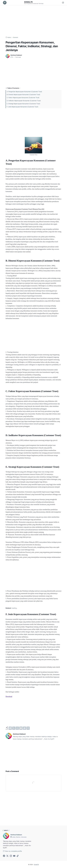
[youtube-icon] (14, 856)
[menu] (5, 3)
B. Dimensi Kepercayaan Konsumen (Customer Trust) (23, 95)
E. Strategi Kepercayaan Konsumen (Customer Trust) (23, 104)
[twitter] (14, 728)
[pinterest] (25, 728)
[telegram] (21, 728)
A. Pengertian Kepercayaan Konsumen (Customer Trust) (24, 92)
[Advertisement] (33, 21)
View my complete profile (12, 851)
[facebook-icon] (4, 856)
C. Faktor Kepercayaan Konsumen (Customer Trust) (23, 98)
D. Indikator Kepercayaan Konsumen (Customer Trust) (24, 101)
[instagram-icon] (11, 856)
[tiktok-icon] (18, 856)
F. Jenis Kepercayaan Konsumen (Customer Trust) (22, 107)
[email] (28, 728)
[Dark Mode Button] (63, 3)
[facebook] (10, 728)
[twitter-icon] (7, 856)
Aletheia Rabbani (16, 835)
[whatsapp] (17, 728)
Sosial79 (28, 2)
